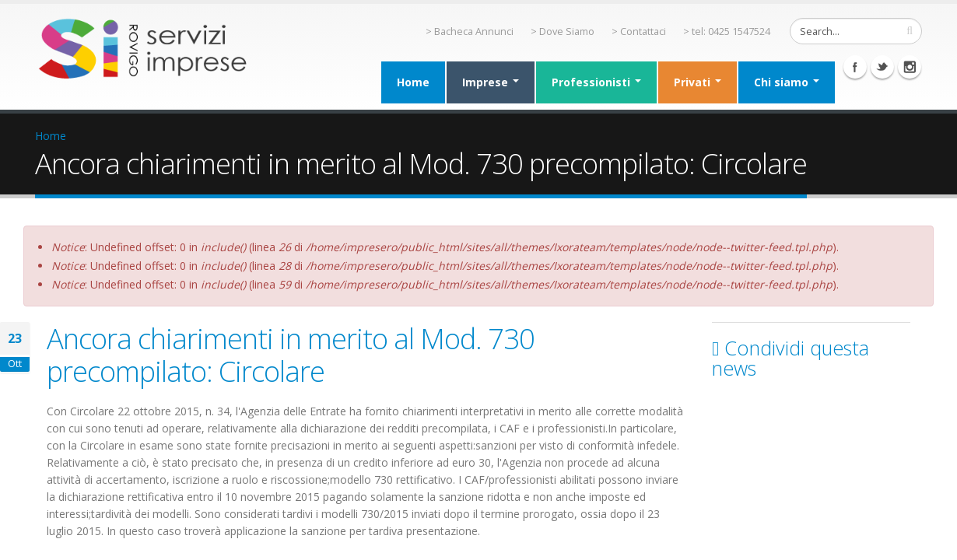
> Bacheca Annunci (470, 31)
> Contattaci (639, 31)
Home (413, 82)
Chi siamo (787, 82)
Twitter (882, 67)
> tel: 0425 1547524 (727, 31)
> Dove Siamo (563, 31)
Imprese (491, 82)
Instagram (910, 67)
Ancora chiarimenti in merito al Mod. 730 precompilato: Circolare (291, 355)
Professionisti (596, 82)
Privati (698, 82)
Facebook (855, 67)
